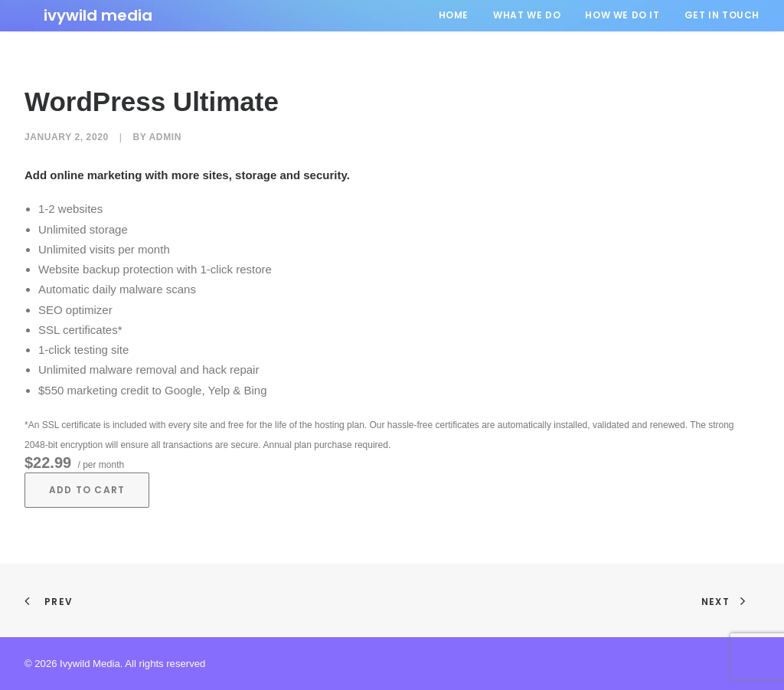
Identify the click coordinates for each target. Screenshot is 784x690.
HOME (454, 15)
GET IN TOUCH (722, 15)
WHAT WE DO (527, 15)
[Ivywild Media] (79, 15)
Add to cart (87, 490)
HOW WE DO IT (622, 15)
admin (165, 137)
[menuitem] (459, 15)
